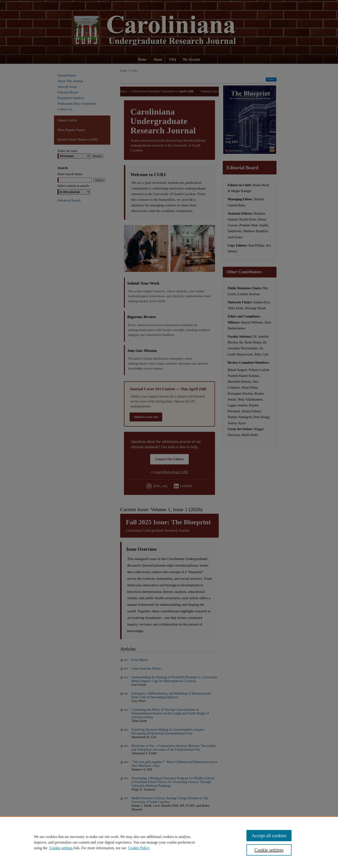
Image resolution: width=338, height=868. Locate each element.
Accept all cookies (269, 836)
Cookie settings (61, 848)
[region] (169, 842)
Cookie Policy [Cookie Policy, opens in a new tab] (139, 848)
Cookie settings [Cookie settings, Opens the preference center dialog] (269, 850)
